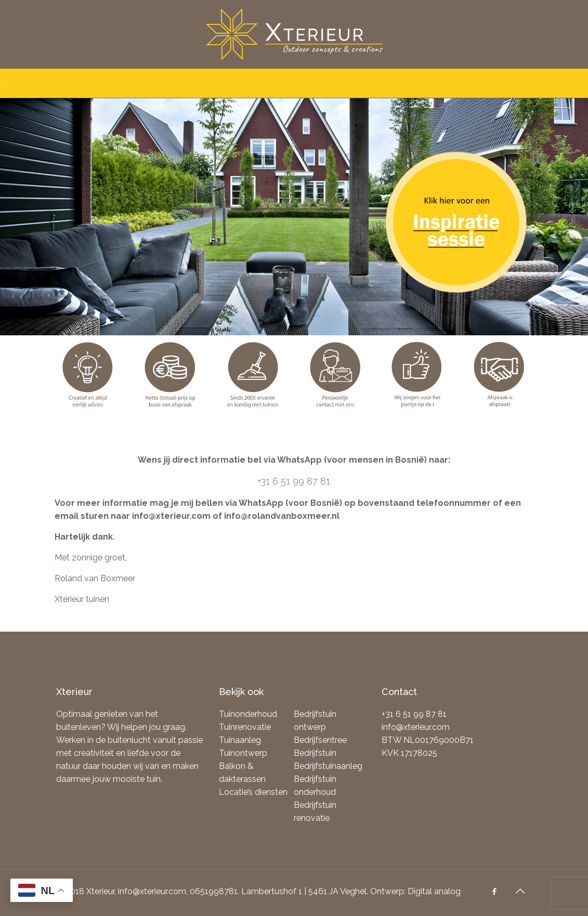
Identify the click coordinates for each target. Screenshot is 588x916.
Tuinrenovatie (245, 727)
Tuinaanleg (240, 740)
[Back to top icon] (521, 891)
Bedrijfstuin (315, 753)
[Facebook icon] (495, 892)
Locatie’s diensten (253, 792)
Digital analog (434, 891)
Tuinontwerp (243, 753)
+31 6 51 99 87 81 (294, 481)
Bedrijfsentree (320, 740)
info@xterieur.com (416, 727)
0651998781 (214, 891)
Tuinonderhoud (248, 714)
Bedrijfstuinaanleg (328, 766)
